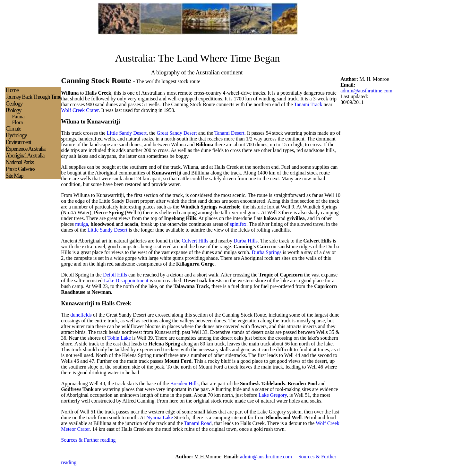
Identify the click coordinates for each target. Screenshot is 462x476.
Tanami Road (198, 423)
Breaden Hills (184, 383)
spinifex (238, 224)
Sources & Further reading (88, 440)
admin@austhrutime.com (366, 91)
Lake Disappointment (126, 280)
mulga (81, 224)
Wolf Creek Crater (80, 110)
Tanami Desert (229, 133)
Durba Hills (246, 241)
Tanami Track (308, 104)
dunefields (81, 315)
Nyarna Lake (160, 417)
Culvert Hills (195, 241)
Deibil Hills (115, 275)
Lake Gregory (273, 395)
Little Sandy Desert (126, 133)
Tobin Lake (119, 338)
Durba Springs (266, 252)
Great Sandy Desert (177, 133)
